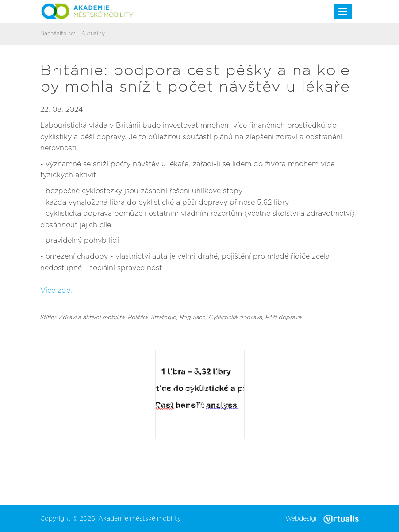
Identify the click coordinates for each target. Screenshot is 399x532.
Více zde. (56, 291)
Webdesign (322, 519)
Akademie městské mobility (140, 519)
